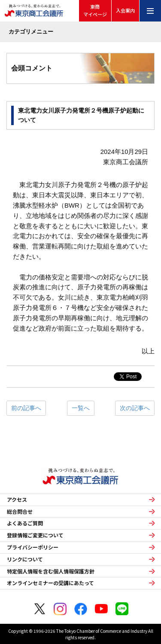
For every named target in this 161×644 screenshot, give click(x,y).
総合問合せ (20, 512)
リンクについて (25, 559)
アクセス (17, 500)
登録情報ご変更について (35, 535)
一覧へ (81, 408)
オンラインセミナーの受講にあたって (50, 583)
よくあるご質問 (25, 523)
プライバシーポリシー (33, 547)
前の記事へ (26, 408)
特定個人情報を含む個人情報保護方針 (51, 571)
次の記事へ (135, 408)
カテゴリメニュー (31, 32)
